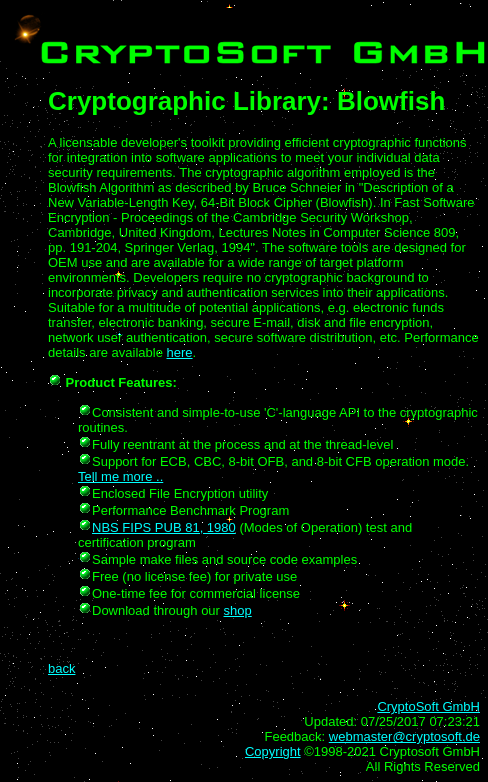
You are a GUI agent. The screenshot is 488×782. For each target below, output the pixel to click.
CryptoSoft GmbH (428, 706)
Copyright (273, 751)
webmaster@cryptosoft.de (404, 736)
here (180, 352)
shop (238, 610)
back (61, 668)
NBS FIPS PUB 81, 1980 (164, 527)
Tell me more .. (120, 476)
